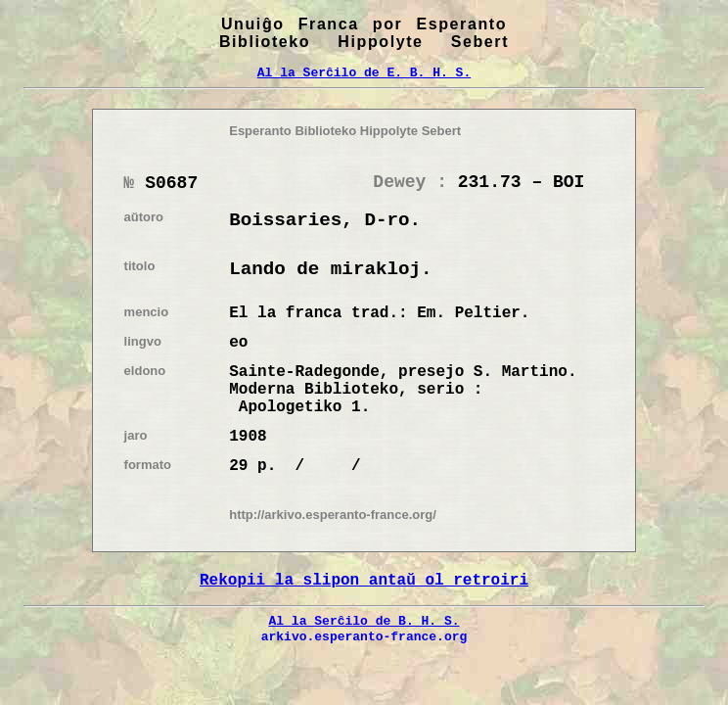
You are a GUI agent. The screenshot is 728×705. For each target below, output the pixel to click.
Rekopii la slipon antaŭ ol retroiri (364, 581)
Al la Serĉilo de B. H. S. (364, 621)
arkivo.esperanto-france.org (364, 636)
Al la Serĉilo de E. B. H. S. (364, 72)
